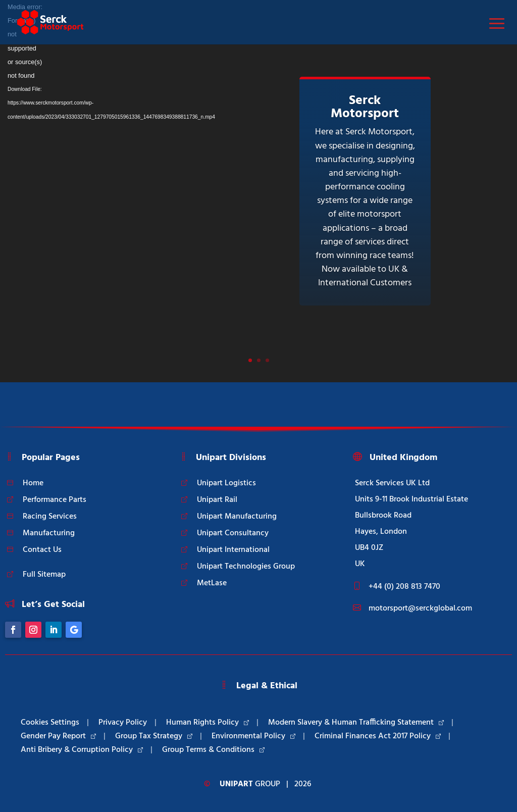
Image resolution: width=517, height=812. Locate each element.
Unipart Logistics (226, 483)
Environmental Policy (253, 736)
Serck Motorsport (365, 107)
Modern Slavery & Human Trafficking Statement (356, 723)
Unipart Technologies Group (246, 567)
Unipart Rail (217, 500)
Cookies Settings (50, 723)
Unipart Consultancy (233, 533)
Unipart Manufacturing (237, 517)
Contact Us (42, 550)
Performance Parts (55, 500)
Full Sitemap (44, 575)
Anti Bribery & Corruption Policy (82, 750)
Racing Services (50, 517)
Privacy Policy (123, 723)
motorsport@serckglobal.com (420, 608)
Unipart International (233, 550)
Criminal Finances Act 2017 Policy (378, 736)
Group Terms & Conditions (213, 750)
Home (33, 483)
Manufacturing (49, 533)
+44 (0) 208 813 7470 (404, 587)
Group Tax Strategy (154, 736)
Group (250, 784)
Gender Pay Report (58, 736)
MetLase (212, 583)
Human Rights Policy (208, 723)
